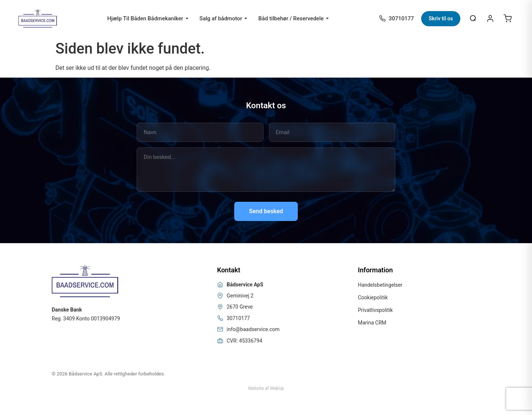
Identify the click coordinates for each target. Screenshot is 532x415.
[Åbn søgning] (473, 18)
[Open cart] (508, 18)
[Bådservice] (38, 18)
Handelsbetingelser (380, 285)
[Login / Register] (490, 18)
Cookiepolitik (373, 297)
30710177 (238, 318)
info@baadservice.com (253, 329)
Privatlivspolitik (375, 310)
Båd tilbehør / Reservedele (291, 18)
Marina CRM (372, 323)
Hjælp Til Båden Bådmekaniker (145, 18)
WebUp (277, 388)
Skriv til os (441, 18)
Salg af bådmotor (221, 18)
